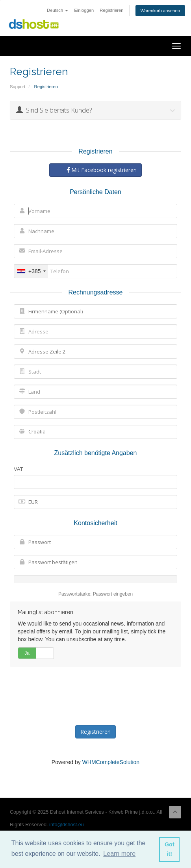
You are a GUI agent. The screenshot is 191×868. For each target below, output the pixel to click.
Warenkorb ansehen (160, 11)
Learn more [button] (119, 854)
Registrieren (111, 10)
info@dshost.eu (67, 825)
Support (18, 87)
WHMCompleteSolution (111, 762)
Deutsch (57, 10)
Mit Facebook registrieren (102, 170)
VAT (18, 469)
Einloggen (84, 10)
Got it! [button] (170, 849)
